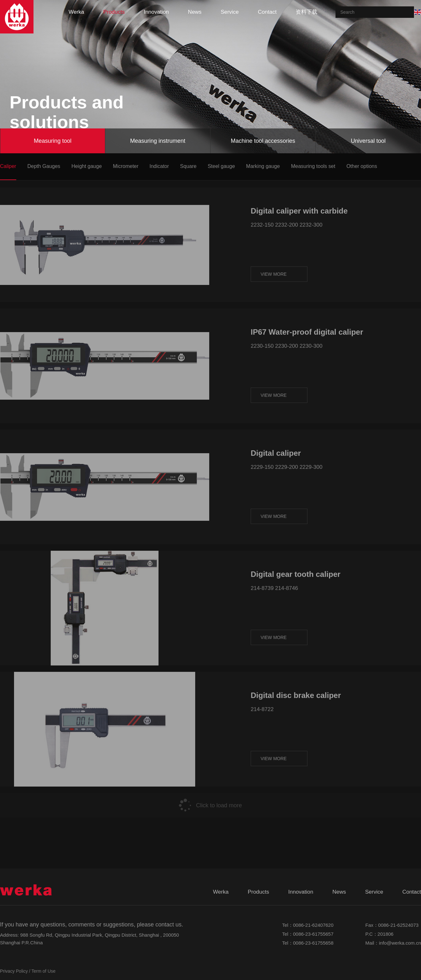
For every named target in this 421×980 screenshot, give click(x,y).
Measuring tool (53, 141)
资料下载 (307, 12)
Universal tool (368, 141)
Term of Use (44, 971)
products (114, 12)
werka (76, 12)
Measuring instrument (158, 141)
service (230, 12)
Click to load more (210, 795)
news (195, 12)
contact (267, 12)
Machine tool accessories (263, 141)
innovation (156, 12)
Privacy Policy (14, 971)
